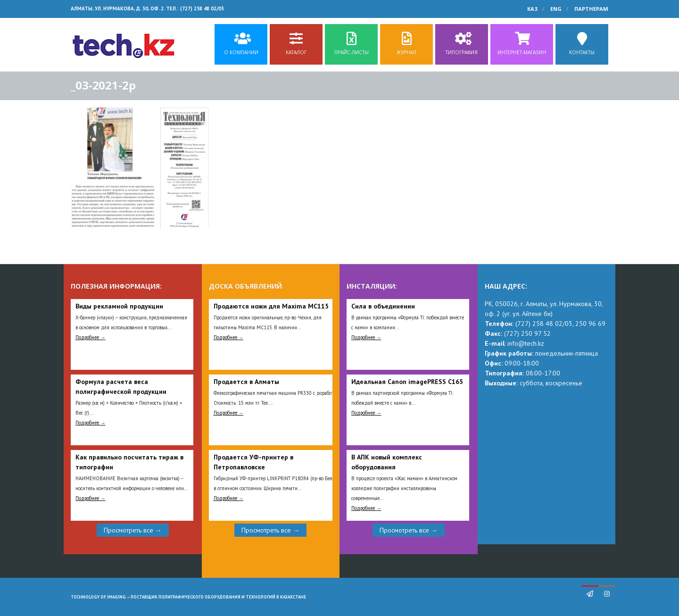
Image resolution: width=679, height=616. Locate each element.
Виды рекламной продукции (119, 306)
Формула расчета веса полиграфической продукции (121, 387)
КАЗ (532, 9)
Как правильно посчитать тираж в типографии (129, 462)
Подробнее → (91, 337)
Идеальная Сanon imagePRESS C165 (407, 382)
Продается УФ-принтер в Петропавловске (253, 462)
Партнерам (591, 9)
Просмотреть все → (133, 530)
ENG (556, 9)
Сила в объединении (383, 306)
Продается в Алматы (246, 382)
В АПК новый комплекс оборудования (387, 462)
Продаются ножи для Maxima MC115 (271, 306)
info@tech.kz (526, 343)
